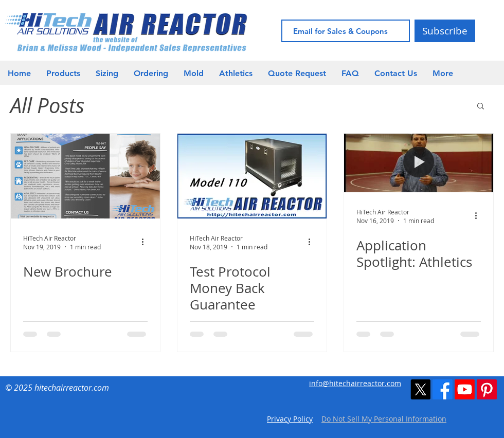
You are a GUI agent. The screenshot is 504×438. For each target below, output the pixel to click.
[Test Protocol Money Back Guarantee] (252, 176)
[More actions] (146, 242)
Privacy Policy (290, 419)
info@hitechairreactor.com (355, 383)
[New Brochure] (85, 176)
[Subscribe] (445, 31)
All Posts (47, 105)
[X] (420, 389)
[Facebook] (443, 389)
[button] (236, 74)
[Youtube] (465, 389)
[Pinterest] (487, 389)
